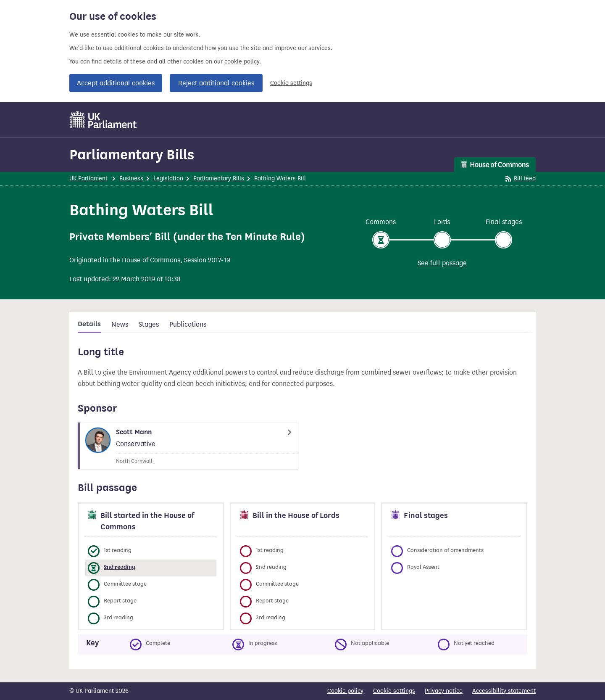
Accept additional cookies (116, 83)
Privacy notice (444, 691)
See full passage (442, 263)
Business (131, 178)
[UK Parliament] (104, 120)
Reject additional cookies (216, 83)
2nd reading (120, 567)
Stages (149, 324)
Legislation (168, 178)
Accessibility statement (504, 691)
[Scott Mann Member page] (188, 446)
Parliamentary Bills (132, 155)
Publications (188, 324)
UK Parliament (88, 178)
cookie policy (242, 62)
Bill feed (521, 178)
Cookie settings (291, 83)
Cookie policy (345, 691)
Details (89, 324)
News (120, 324)
